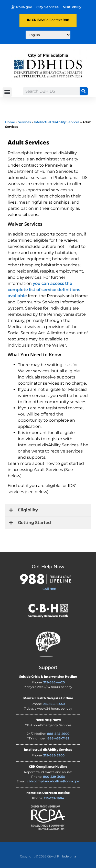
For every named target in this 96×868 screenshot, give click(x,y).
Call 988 (49, 589)
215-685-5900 (54, 755)
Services (24, 122)
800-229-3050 (54, 777)
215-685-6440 (54, 704)
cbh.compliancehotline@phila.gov (53, 781)
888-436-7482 (58, 738)
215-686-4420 (54, 682)
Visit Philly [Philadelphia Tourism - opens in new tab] (72, 7)
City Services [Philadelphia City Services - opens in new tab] (47, 7)
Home (10, 122)
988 (66, 20)
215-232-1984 (54, 798)
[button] (7, 92)
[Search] (84, 91)
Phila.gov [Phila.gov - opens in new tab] (22, 7)
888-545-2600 (58, 734)
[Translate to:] (48, 35)
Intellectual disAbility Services (57, 122)
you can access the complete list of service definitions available (44, 290)
